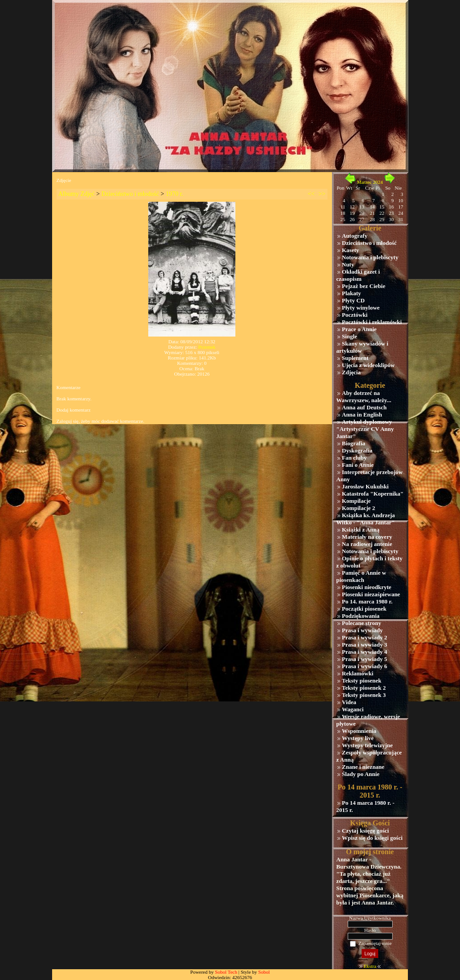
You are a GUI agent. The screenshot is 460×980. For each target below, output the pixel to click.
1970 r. (175, 194)
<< (311, 194)
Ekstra (370, 966)
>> (322, 194)
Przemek (207, 347)
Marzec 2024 (370, 182)
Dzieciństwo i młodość (130, 194)
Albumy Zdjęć (77, 194)
